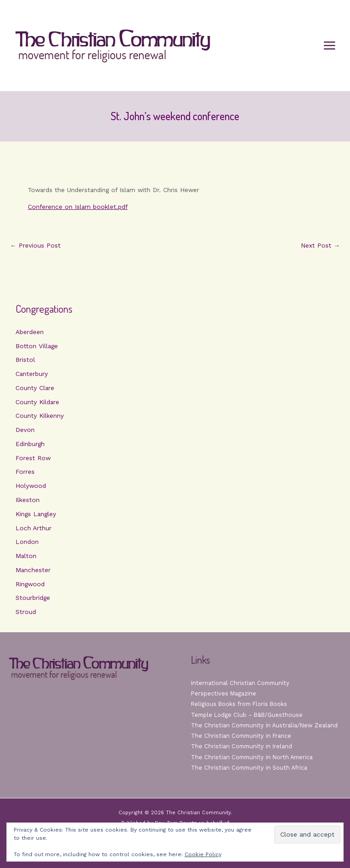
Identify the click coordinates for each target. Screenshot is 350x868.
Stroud (26, 612)
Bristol (25, 360)
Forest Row (33, 458)
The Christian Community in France (241, 736)
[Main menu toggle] (330, 46)
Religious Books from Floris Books (239, 704)
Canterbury (32, 374)
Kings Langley (36, 514)
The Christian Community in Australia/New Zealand (264, 725)
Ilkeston (28, 500)
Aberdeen (30, 332)
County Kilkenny (40, 416)
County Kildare (37, 402)
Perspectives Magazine (224, 693)
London (27, 542)
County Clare (35, 388)
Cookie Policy (203, 854)
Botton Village (37, 346)
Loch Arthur (33, 528)
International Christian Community (240, 683)
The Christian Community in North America (252, 757)
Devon (25, 430)
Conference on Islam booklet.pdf (78, 207)
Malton (26, 556)
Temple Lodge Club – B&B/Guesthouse (247, 715)
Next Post (320, 246)
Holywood (31, 486)
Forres (25, 472)
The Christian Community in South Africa (249, 768)
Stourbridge (33, 598)
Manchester (33, 570)
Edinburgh (30, 444)
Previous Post (35, 246)
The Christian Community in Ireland (242, 746)
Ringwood (30, 584)
